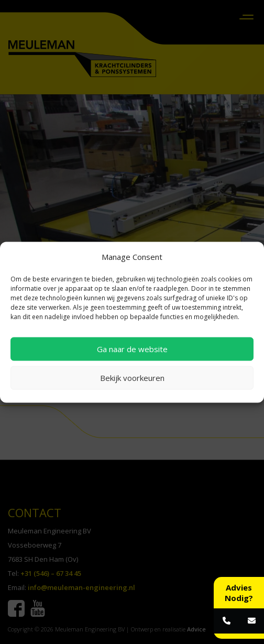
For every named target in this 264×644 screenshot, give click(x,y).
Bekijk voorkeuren (132, 378)
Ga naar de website (132, 349)
